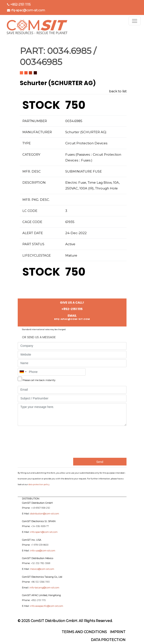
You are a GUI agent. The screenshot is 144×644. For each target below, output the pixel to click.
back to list (118, 91)
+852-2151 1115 (20, 4)
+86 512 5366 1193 (40, 582)
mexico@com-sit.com (42, 569)
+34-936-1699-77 (40, 526)
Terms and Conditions (84, 632)
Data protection (108, 640)
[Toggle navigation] (135, 21)
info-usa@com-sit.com (43, 551)
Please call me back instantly (39, 380)
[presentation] (35, 441)
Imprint (118, 632)
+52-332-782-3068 (40, 563)
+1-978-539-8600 (40, 545)
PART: (32, 51)
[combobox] (23, 372)
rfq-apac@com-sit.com (28, 10)
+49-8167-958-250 (40, 508)
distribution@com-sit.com (45, 514)
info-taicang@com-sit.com (44, 588)
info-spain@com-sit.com (44, 532)
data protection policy (39, 484)
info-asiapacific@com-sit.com (47, 606)
